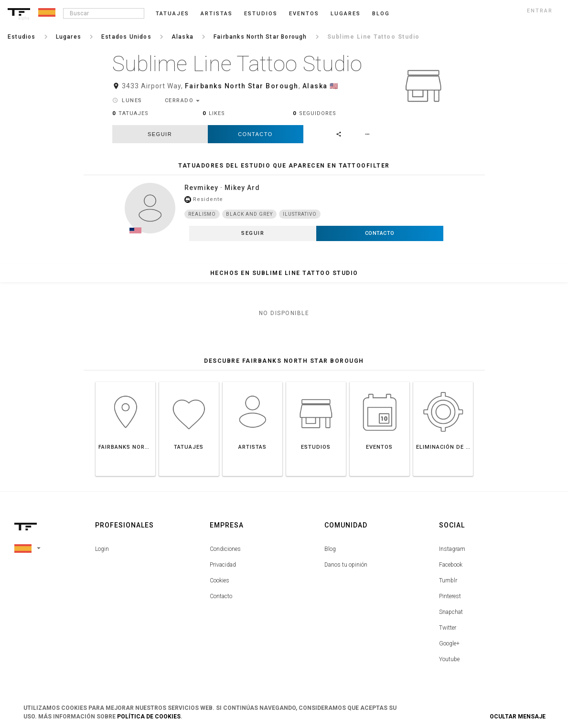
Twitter (448, 628)
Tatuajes (172, 14)
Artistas (217, 14)
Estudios (261, 14)
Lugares (346, 14)
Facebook (451, 565)
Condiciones (225, 549)
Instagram (452, 549)
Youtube (449, 659)
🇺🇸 (334, 86)
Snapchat (451, 612)
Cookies (220, 580)
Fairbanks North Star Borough (242, 86)
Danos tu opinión (346, 565)
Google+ (449, 644)
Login (102, 549)
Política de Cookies (149, 717)
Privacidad (223, 565)
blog (381, 14)
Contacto (255, 134)
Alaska (315, 86)
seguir (160, 134)
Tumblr (448, 580)
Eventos (304, 14)
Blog (330, 549)
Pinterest (450, 596)
